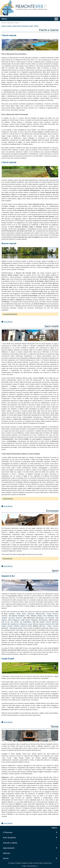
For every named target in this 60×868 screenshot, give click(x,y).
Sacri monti (17, 26)
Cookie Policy (47, 863)
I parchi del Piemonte (10, 314)
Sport (31, 26)
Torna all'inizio (8, 322)
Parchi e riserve (7, 26)
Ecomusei (25, 26)
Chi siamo (11, 863)
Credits (31, 863)
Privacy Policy (38, 863)
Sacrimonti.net (8, 499)
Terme (36, 26)
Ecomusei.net (8, 558)
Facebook (24, 863)
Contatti (18, 863)
